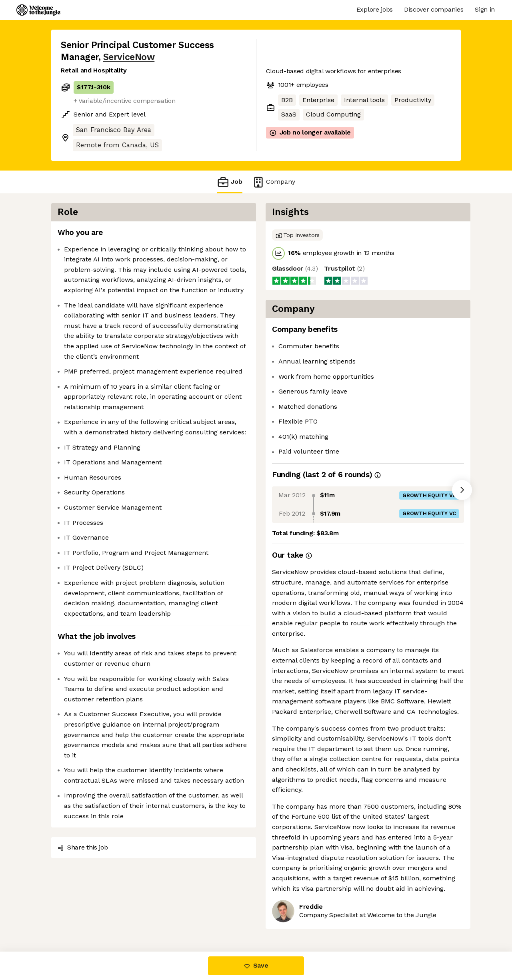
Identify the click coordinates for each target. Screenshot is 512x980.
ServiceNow (129, 57)
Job (230, 182)
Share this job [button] (83, 847)
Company (274, 182)
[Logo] (38, 10)
